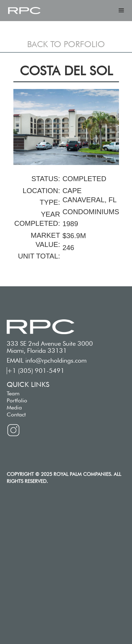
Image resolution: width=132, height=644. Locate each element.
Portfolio (17, 400)
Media (14, 407)
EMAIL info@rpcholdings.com (47, 361)
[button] (121, 11)
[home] (24, 11)
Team (13, 393)
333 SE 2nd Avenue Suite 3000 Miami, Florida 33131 (50, 347)
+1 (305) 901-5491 (36, 371)
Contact (16, 415)
